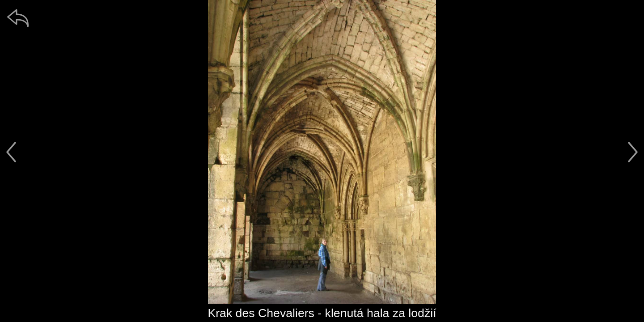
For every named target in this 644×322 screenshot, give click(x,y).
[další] (633, 152)
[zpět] (18, 18)
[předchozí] (11, 152)
